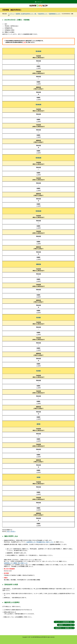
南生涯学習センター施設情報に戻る (64, 628)
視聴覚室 (38, 264)
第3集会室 (38, 158)
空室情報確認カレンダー (55, 14)
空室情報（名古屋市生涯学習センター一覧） (26, 14)
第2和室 (38, 371)
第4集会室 (38, 211)
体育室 (38, 477)
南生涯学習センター (43, 14)
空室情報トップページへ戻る (65, 625)
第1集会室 (38, 51)
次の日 (12, 531)
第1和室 (38, 317)
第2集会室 (38, 104)
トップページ (11, 14)
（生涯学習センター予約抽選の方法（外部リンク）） (40, 542)
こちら (24, 42)
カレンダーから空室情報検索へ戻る (64, 622)
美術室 (38, 424)
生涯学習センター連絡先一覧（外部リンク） (16, 563)
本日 (8, 531)
